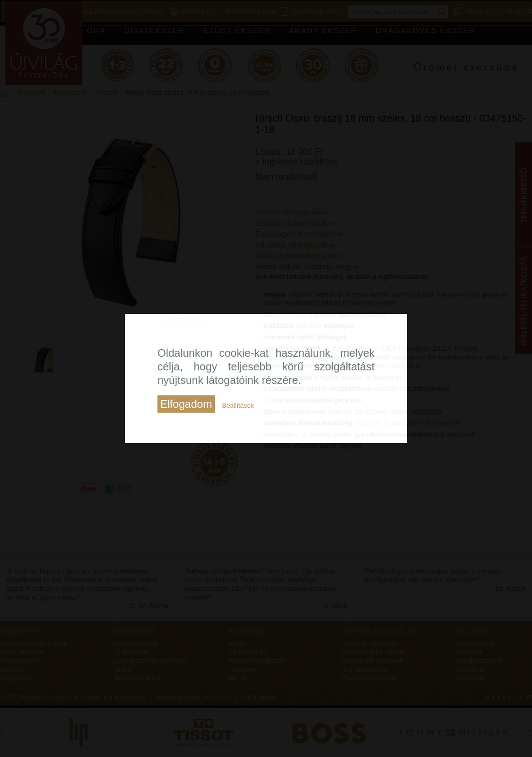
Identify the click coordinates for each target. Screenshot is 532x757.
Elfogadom (186, 404)
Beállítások (238, 406)
